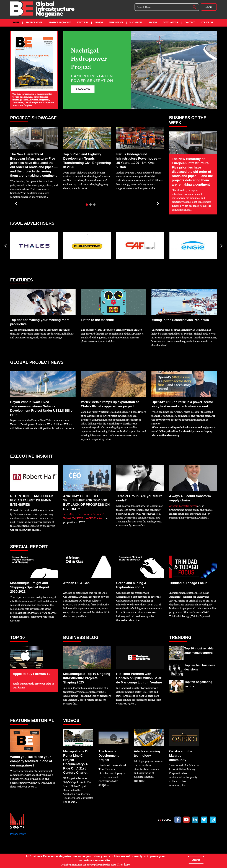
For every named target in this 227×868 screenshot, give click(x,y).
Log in (209, 7)
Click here (123, 865)
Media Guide (171, 23)
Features (83, 23)
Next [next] (158, 202)
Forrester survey (188, 506)
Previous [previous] (17, 202)
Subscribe (207, 23)
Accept (196, 860)
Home (16, 23)
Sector (153, 23)
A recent (174, 506)
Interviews (116, 23)
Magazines (136, 23)
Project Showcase (60, 23)
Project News (34, 23)
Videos (99, 23)
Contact (190, 23)
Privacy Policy (18, 834)
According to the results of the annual (84, 514)
